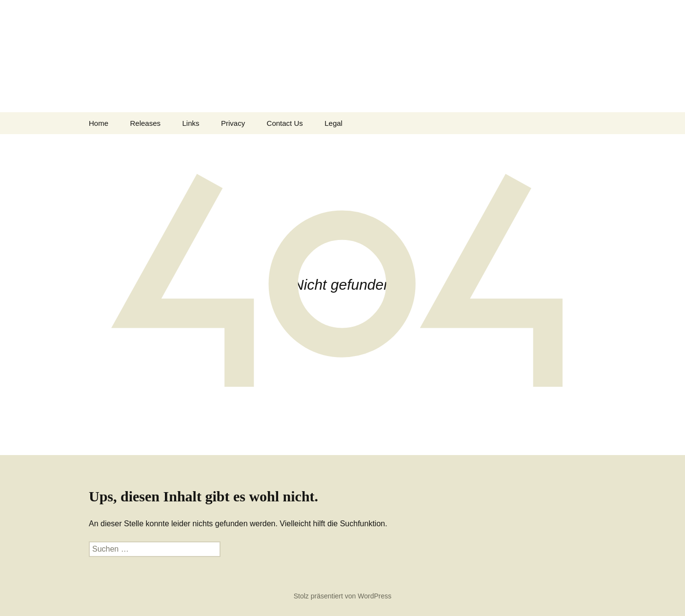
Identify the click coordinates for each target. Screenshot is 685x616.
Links (191, 123)
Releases (145, 123)
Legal (333, 123)
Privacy (233, 123)
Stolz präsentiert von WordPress (343, 596)
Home (99, 123)
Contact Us (285, 123)
